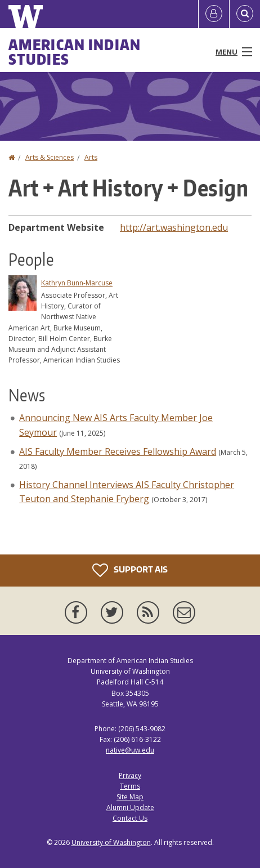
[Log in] (214, 14)
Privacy (130, 775)
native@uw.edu (130, 750)
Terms (130, 786)
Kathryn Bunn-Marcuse (77, 283)
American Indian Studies (75, 52)
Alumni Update (130, 807)
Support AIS (130, 570)
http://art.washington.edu (174, 227)
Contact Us (130, 818)
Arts (91, 157)
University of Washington (111, 842)
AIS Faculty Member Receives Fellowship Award (118, 451)
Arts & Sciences (50, 157)
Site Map (130, 797)
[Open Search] (245, 14)
